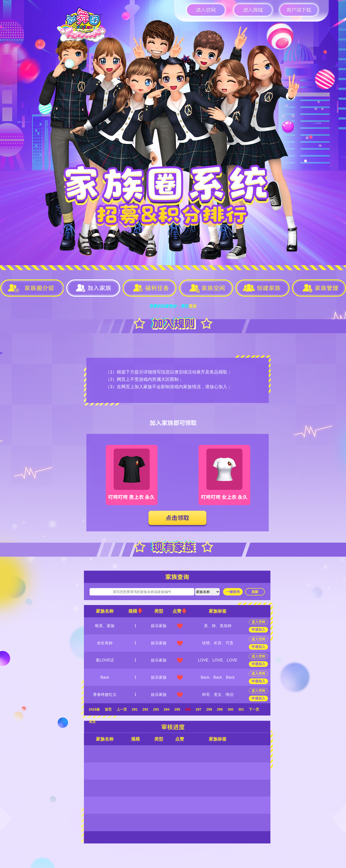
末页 (92, 722)
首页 (108, 709)
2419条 (94, 709)
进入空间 (258, 622)
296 (188, 709)
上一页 (122, 709)
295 (177, 709)
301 (241, 709)
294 (166, 709)
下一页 (254, 709)
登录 (193, 306)
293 (156, 709)
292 (145, 709)
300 (230, 709)
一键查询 (233, 592)
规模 (136, 611)
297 (198, 709)
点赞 (180, 611)
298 (209, 709)
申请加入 (258, 630)
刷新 (255, 592)
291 (135, 709)
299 (220, 709)
